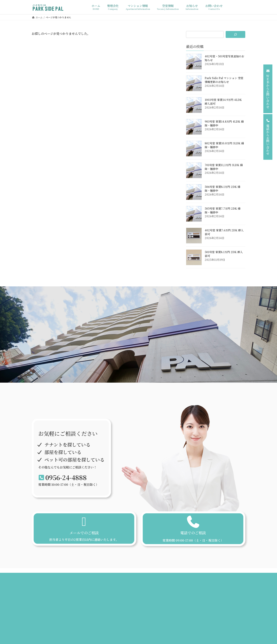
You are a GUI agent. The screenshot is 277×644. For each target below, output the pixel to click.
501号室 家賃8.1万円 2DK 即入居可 (224, 254)
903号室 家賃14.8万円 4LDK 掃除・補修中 (224, 123)
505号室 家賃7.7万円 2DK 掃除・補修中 (223, 210)
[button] (268, 89)
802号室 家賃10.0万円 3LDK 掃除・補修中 (224, 145)
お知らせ (149, 579)
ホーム (75, 579)
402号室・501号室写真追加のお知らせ (224, 58)
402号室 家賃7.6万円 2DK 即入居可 (224, 232)
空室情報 (132, 579)
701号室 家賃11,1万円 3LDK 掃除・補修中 (224, 167)
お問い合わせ (199, 579)
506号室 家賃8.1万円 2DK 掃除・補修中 (222, 189)
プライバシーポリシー (172, 579)
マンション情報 (111, 579)
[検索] (236, 34)
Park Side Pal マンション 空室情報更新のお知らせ (224, 80)
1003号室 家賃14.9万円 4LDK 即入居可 (223, 102)
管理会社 (91, 579)
